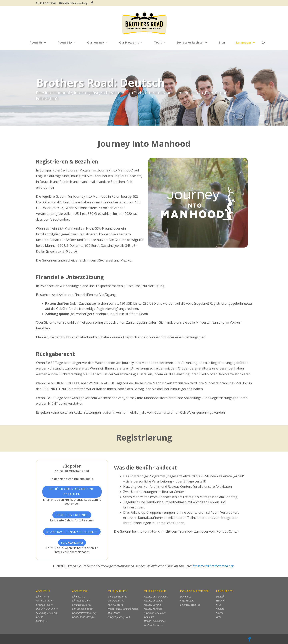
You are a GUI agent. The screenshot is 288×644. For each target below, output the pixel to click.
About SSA (65, 43)
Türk (218, 617)
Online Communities (155, 621)
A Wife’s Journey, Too (119, 617)
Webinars (149, 617)
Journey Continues (154, 601)
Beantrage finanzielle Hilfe (72, 532)
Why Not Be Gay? (81, 601)
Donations (185, 597)
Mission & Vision (45, 601)
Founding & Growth (46, 613)
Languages (244, 43)
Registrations (187, 601)
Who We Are (42, 597)
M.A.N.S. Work (115, 605)
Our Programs (129, 43)
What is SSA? (79, 597)
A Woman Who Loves (155, 613)
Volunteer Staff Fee (190, 605)
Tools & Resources (153, 625)
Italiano (220, 609)
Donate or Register (190, 43)
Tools (158, 43)
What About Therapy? (83, 617)
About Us (36, 43)
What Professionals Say (84, 613)
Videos (39, 617)
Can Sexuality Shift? (82, 609)
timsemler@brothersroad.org (213, 566)
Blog (222, 43)
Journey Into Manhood (156, 597)
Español (220, 601)
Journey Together (153, 609)
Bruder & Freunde (72, 515)
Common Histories (82, 605)
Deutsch (220, 597)
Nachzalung (72, 542)
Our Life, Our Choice (47, 609)
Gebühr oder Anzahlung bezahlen (72, 491)
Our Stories (114, 613)
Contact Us (42, 621)
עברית (219, 605)
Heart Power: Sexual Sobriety (123, 609)
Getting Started (116, 601)
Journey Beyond (152, 605)
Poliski (219, 613)
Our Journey (96, 43)
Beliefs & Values (44, 605)
